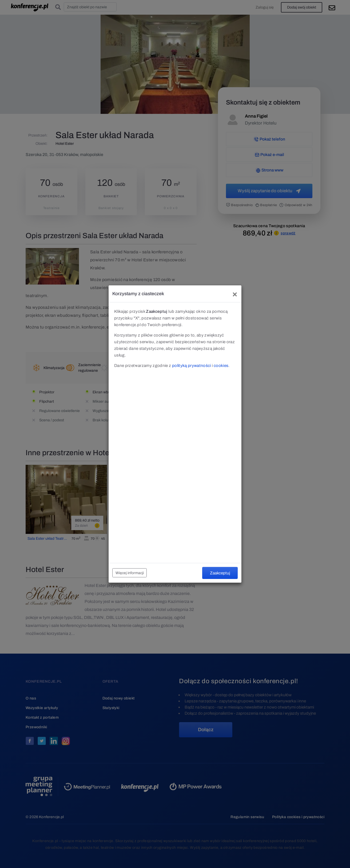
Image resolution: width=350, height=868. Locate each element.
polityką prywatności (192, 365)
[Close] (235, 294)
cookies (221, 365)
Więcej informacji (130, 573)
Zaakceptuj (220, 573)
